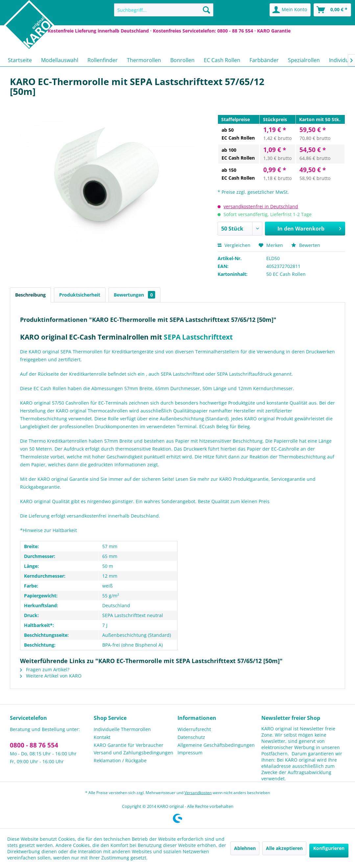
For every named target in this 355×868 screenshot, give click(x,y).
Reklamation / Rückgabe (120, 760)
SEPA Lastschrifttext (198, 337)
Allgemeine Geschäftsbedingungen (216, 745)
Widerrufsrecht (194, 729)
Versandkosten (198, 793)
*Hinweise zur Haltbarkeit (48, 530)
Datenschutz (191, 737)
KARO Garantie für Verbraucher (129, 745)
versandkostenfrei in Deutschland (261, 206)
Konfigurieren (329, 848)
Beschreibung (30, 295)
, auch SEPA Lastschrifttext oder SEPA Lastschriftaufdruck (209, 374)
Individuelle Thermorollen (122, 729)
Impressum (190, 753)
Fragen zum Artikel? (45, 669)
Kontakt (102, 737)
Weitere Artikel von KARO (51, 676)
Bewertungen (134, 295)
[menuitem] (164, 10)
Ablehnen (245, 848)
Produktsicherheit (80, 295)
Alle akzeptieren (284, 848)
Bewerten (306, 245)
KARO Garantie (274, 31)
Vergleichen (234, 245)
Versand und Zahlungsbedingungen (133, 753)
